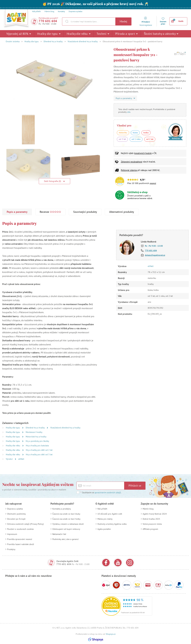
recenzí (153, 183)
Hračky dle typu (49, 34)
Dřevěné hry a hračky (53, 41)
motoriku (123, 133)
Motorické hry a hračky (36, 437)
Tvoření (103, 34)
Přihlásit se (135, 486)
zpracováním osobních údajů (108, 493)
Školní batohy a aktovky (161, 34)
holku (146, 133)
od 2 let (150, 139)
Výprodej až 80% (19, 34)
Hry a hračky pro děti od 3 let (39, 454)
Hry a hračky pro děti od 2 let (39, 450)
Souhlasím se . (101, 493)
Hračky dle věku (79, 34)
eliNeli (21, 459)
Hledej (123, 21)
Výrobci (10, 459)
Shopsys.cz (111, 634)
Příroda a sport (126, 34)
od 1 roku (136, 139)
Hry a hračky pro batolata (37, 446)
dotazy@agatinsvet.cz (155, 255)
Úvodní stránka (13, 41)
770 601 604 (48, 21)
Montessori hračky (34, 432)
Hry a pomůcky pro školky (37, 441)
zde (129, 112)
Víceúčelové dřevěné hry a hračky (83, 41)
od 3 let (122, 139)
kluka (135, 133)
